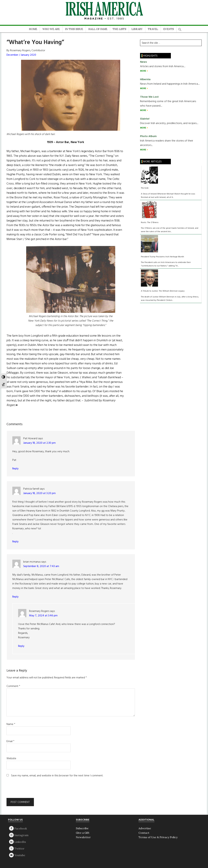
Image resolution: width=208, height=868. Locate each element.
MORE (143, 71)
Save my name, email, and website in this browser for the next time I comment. (57, 776)
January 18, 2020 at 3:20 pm (39, 493)
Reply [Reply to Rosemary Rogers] (21, 646)
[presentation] (30, 790)
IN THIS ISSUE (74, 29)
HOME (33, 29)
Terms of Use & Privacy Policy (158, 837)
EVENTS (169, 29)
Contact (144, 833)
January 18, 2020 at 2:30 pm (39, 443)
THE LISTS (119, 29)
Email (10, 741)
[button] (180, 28)
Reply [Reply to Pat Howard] (15, 469)
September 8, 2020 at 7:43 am (41, 566)
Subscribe (82, 828)
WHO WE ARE (51, 29)
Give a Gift (83, 833)
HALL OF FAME (98, 29)
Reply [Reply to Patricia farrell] (15, 542)
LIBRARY (137, 29)
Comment (13, 686)
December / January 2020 (21, 55)
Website (11, 759)
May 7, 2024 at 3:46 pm (43, 616)
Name (11, 724)
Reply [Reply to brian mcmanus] (15, 597)
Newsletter (83, 837)
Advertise (145, 828)
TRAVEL (153, 29)
